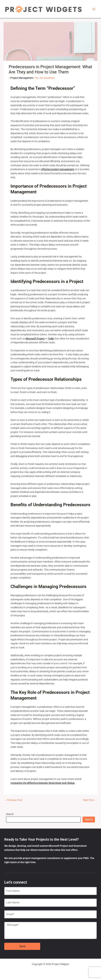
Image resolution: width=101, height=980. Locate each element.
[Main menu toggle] (94, 9)
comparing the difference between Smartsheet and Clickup (43, 783)
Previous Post (13, 800)
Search (10, 814)
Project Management (22, 78)
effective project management (58, 169)
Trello (51, 339)
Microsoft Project (35, 339)
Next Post (90, 800)
